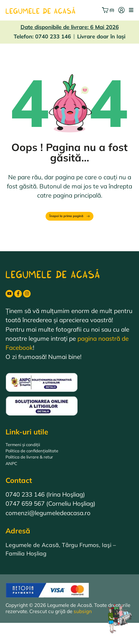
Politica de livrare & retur (40, 474)
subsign (83, 632)
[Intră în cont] (118, 10)
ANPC (14, 483)
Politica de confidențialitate (43, 465)
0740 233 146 (53, 36)
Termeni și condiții (30, 456)
